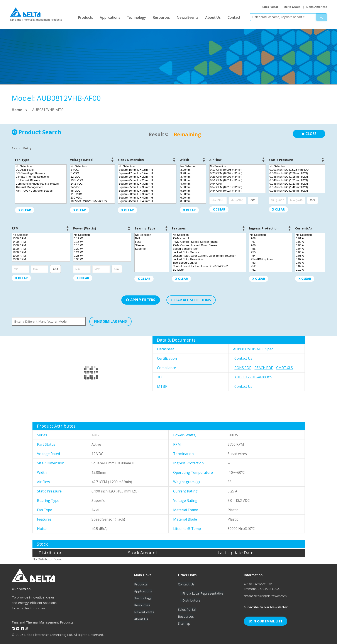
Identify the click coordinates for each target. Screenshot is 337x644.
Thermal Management (41, 187)
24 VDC (92, 187)
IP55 (270, 252)
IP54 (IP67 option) (270, 259)
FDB (152, 242)
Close (309, 134)
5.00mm (193, 187)
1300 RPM (41, 238)
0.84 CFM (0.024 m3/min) (238, 191)
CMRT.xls (285, 368)
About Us (213, 17)
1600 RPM (41, 249)
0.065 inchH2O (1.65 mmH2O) (297, 191)
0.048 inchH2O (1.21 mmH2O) (297, 180)
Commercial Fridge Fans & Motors (41, 184)
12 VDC (92, 177)
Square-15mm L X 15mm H (147, 170)
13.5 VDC (92, 180)
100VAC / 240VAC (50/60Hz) (92, 201)
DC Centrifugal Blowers (41, 173)
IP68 (270, 238)
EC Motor (209, 270)
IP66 (270, 245)
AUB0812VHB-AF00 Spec (253, 349)
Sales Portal (270, 7)
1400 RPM (41, 242)
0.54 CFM (238, 184)
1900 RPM (41, 256)
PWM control (209, 238)
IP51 (270, 270)
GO (253, 200)
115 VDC (92, 194)
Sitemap (184, 623)
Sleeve (152, 245)
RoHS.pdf (243, 368)
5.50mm (193, 194)
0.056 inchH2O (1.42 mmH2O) (297, 187)
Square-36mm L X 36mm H (147, 191)
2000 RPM (41, 259)
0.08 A (310, 263)
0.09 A (310, 266)
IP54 (270, 256)
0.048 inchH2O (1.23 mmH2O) (297, 184)
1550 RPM (41, 245)
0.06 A (310, 256)
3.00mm (193, 170)
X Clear (25, 210)
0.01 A (310, 238)
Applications (110, 17)
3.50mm (193, 180)
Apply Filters (141, 300)
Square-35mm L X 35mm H (147, 187)
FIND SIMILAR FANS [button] (110, 321)
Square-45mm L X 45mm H (147, 201)
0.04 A (310, 249)
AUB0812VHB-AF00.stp (253, 377)
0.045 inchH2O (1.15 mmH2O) (297, 177)
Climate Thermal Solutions (41, 177)
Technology (136, 17)
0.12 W (102, 238)
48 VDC (92, 191)
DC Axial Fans (41, 170)
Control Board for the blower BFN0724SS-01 (209, 266)
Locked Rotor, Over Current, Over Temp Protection (209, 256)
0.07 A (310, 259)
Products (86, 17)
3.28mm (193, 173)
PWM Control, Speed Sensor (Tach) (209, 242)
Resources (161, 17)
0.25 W (102, 256)
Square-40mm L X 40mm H (147, 198)
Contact (234, 17)
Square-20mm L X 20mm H (147, 177)
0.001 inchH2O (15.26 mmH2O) (297, 170)
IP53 (270, 263)
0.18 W (102, 245)
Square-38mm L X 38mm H (147, 194)
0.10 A (310, 270)
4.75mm (193, 184)
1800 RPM (41, 252)
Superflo (152, 249)
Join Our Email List (266, 621)
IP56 (270, 249)
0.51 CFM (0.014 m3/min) (238, 180)
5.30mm (193, 191)
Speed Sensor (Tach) (209, 249)
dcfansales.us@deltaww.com (265, 596)
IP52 (270, 266)
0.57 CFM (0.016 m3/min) (238, 187)
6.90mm (193, 198)
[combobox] (288, 17)
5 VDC (92, 173)
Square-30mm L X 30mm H (147, 184)
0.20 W (102, 249)
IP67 (270, 242)
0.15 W (102, 242)
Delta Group (292, 7)
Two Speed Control (209, 263)
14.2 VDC (92, 184)
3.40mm (193, 177)
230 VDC (92, 198)
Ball (152, 238)
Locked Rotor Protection (209, 259)
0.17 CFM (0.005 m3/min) (238, 170)
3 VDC (92, 170)
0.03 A (310, 245)
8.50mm (193, 201)
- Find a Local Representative (202, 593)
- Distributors (190, 600)
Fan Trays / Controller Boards (41, 191)
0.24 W (102, 252)
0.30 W (102, 259)
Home (17, 110)
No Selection (41, 166)
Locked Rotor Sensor (209, 252)
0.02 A (310, 242)
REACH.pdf (264, 368)
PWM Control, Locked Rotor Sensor (209, 245)
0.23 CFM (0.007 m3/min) (238, 173)
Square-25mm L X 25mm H (147, 180)
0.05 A (310, 252)
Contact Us (243, 358)
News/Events (188, 17)
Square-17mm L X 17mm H (147, 173)
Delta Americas (317, 7)
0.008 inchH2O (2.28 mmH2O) (297, 173)
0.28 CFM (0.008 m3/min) (238, 177)
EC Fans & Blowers (41, 180)
